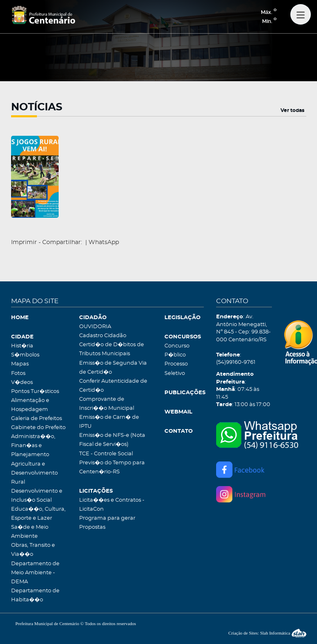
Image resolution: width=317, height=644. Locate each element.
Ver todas (292, 110)
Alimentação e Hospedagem (30, 405)
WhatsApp (104, 242)
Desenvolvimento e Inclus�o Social (37, 496)
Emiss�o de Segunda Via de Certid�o (113, 368)
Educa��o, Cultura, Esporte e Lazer (38, 514)
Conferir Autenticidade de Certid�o (113, 386)
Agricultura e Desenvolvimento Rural (34, 473)
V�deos (22, 383)
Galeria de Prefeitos (36, 419)
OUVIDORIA (95, 327)
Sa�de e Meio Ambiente (30, 532)
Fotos (18, 373)
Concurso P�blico (177, 351)
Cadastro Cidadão (103, 336)
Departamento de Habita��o (35, 595)
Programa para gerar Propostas (107, 523)
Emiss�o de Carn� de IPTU (109, 422)
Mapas (20, 364)
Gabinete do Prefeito (38, 428)
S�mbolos (25, 355)
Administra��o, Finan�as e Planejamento (33, 446)
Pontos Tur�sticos (35, 392)
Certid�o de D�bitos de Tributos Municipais (112, 349)
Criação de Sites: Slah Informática (267, 633)
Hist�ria (22, 346)
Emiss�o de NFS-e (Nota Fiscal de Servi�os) (112, 440)
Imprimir (24, 242)
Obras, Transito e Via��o (33, 550)
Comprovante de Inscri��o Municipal (107, 404)
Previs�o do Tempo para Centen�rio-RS (112, 467)
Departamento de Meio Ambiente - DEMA (35, 573)
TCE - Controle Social (106, 454)
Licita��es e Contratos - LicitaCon (112, 505)
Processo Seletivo (176, 369)
